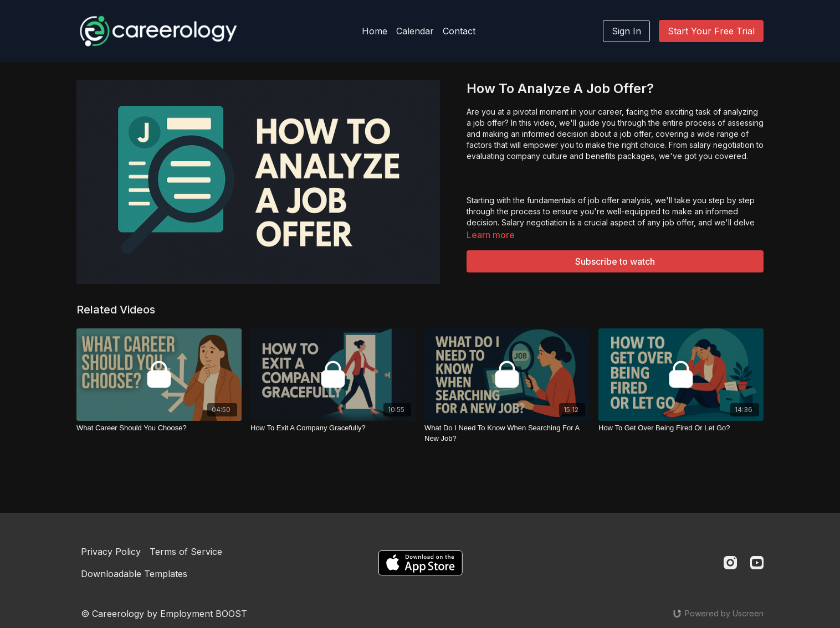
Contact (459, 31)
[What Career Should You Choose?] (159, 428)
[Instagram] (730, 563)
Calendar (415, 31)
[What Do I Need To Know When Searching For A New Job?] (507, 433)
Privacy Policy (111, 552)
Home (375, 31)
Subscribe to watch (615, 261)
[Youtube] (757, 563)
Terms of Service (186, 552)
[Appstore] (420, 563)
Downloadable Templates (134, 574)
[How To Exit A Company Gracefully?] (333, 428)
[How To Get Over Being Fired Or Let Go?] (681, 428)
